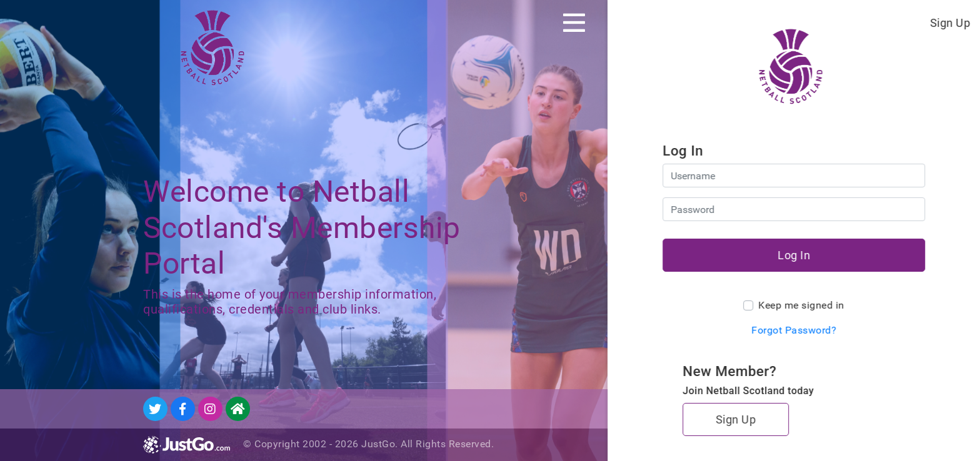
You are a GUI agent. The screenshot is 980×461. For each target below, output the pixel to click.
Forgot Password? (794, 330)
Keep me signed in (801, 305)
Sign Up (950, 23)
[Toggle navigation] (574, 22)
